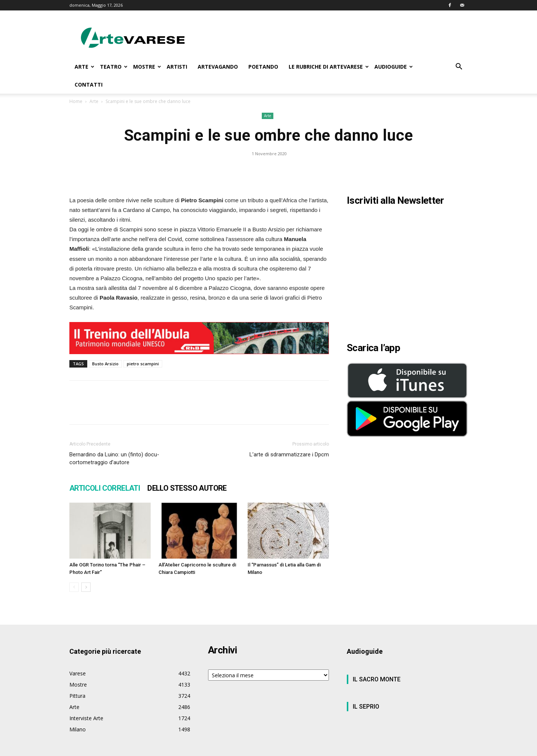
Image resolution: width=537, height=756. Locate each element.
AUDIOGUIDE (394, 67)
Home (76, 101)
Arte (94, 101)
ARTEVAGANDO (218, 67)
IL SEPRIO (366, 707)
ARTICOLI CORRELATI (105, 488)
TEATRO (114, 67)
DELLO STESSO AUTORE (187, 488)
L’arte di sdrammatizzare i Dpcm (289, 454)
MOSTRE (147, 67)
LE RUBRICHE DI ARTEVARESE (329, 67)
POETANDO (263, 67)
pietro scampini (143, 364)
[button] (459, 67)
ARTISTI (177, 67)
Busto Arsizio (105, 364)
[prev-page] (74, 587)
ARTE (84, 67)
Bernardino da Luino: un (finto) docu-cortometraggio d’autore (114, 458)
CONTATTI (89, 85)
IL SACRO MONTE (377, 679)
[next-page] (86, 587)
